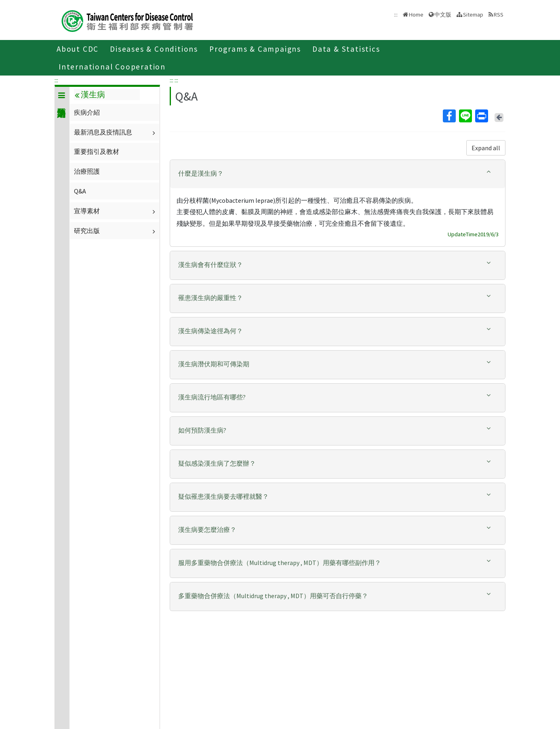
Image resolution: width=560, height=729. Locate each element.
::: (56, 80)
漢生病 (90, 95)
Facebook (449, 116)
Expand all (486, 148)
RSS (499, 15)
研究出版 (116, 231)
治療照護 (87, 171)
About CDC (78, 49)
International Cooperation (112, 67)
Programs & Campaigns (255, 49)
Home (416, 15)
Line (465, 116)
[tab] (338, 174)
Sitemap (473, 15)
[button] (338, 173)
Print (481, 116)
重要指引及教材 (97, 151)
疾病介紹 (87, 112)
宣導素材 (116, 211)
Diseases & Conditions (154, 49)
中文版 (443, 15)
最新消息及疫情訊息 (116, 132)
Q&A (80, 191)
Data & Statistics (346, 49)
